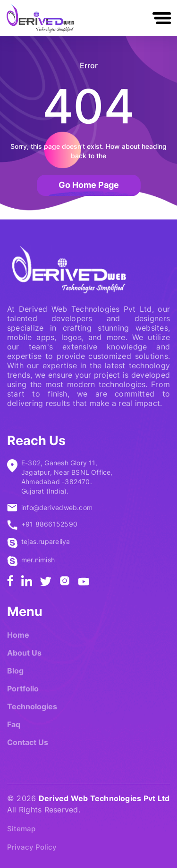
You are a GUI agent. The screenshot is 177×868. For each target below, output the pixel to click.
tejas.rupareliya (46, 541)
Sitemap (21, 829)
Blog (15, 671)
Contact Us (28, 742)
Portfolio (23, 689)
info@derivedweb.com (57, 507)
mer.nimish (38, 560)
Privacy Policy (32, 847)
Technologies (32, 706)
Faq (14, 724)
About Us (24, 653)
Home (18, 635)
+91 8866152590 (49, 524)
